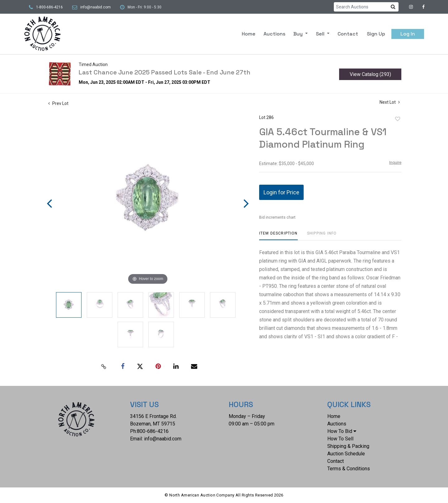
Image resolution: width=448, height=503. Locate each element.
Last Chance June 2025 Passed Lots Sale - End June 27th (165, 72)
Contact (348, 34)
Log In (408, 34)
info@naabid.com (96, 7)
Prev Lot (58, 103)
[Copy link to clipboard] (104, 367)
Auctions (274, 34)
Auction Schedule (346, 454)
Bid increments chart (277, 217)
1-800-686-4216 (49, 7)
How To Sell (340, 439)
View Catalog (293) (370, 74)
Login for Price (281, 192)
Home (249, 34)
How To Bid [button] (342, 431)
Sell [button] (321, 34)
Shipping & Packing (348, 446)
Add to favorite (398, 119)
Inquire (395, 162)
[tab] (278, 236)
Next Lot (390, 102)
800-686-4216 (153, 431)
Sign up (376, 34)
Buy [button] (299, 34)
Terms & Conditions (349, 469)
